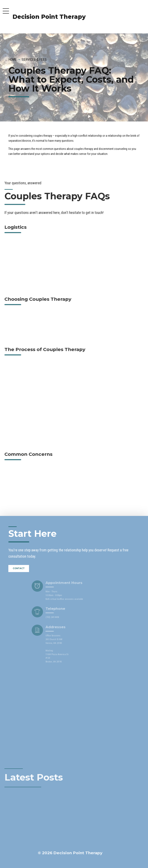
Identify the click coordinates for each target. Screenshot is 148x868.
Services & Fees (34, 60)
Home (13, 60)
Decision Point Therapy (49, 17)
